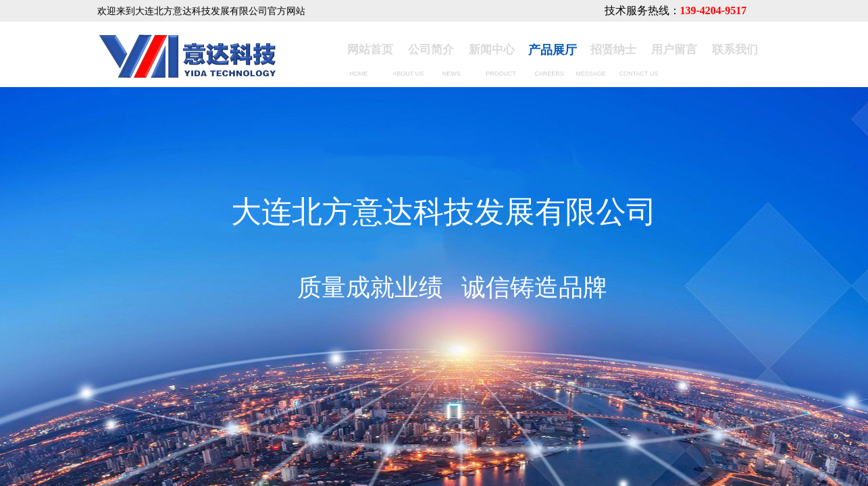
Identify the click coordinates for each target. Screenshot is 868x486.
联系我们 (735, 50)
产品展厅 (553, 50)
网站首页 (370, 50)
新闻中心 (492, 50)
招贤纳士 (613, 50)
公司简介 (431, 50)
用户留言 (674, 50)
